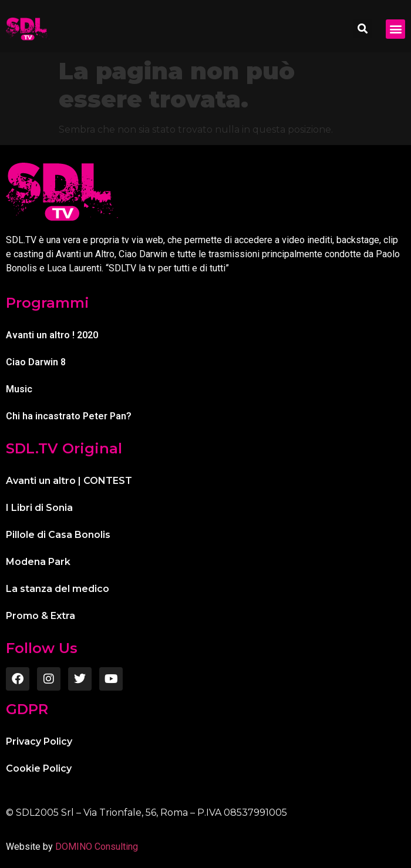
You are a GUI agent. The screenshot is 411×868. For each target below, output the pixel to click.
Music (19, 389)
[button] (362, 29)
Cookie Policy (39, 768)
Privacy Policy (39, 741)
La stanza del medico (58, 589)
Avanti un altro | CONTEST (69, 481)
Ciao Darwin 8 (36, 362)
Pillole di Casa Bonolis (58, 535)
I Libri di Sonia (39, 508)
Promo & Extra (41, 616)
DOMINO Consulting (97, 847)
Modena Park (38, 562)
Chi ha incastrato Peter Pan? (69, 416)
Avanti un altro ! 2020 (52, 335)
